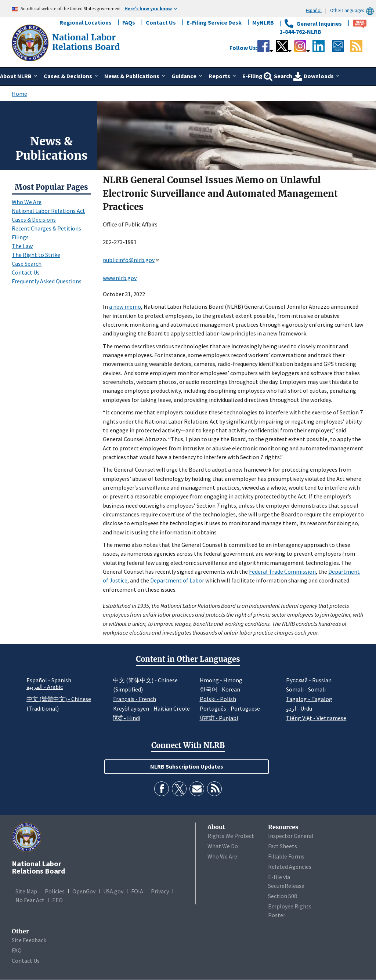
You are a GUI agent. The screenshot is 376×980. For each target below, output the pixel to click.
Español (314, 10)
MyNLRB (263, 22)
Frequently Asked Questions (47, 281)
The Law (22, 246)
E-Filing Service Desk (214, 22)
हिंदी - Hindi (127, 718)
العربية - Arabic (45, 687)
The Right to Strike (36, 255)
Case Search (27, 264)
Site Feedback (29, 940)
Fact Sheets (283, 846)
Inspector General (291, 836)
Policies (55, 891)
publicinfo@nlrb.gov (131, 260)
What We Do (223, 846)
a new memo (125, 306)
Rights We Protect (231, 836)
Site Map (26, 891)
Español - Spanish (49, 680)
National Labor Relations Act (48, 211)
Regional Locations (86, 22)
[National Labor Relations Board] (31, 42)
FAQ (17, 950)
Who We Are (27, 202)
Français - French (135, 699)
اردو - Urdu (299, 708)
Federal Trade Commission (282, 571)
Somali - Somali (306, 689)
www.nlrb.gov (120, 278)
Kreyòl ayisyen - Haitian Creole (151, 708)
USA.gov (113, 891)
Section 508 (283, 896)
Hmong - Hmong (221, 680)
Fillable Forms (286, 856)
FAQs (129, 22)
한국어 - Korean (220, 689)
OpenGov (84, 891)
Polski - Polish (218, 699)
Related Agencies (290, 867)
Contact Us (161, 22)
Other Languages (353, 10)
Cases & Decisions (34, 219)
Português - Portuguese (230, 708)
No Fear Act (30, 900)
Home (19, 94)
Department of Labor (177, 580)
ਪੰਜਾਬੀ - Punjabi (219, 718)
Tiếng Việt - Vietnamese (316, 718)
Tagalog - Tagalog (309, 699)
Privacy (160, 891)
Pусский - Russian (309, 680)
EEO (57, 900)
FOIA (137, 891)
